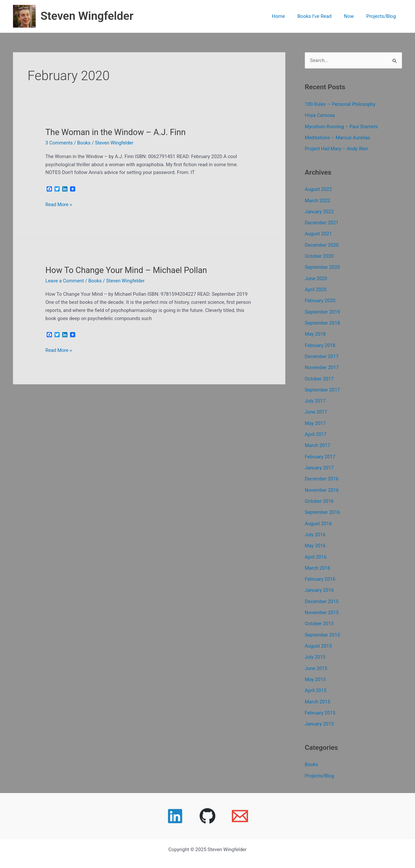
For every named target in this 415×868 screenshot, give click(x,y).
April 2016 (316, 550)
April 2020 (316, 287)
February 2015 (320, 703)
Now (353, 16)
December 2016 (322, 473)
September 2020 (323, 265)
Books (84, 143)
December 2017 (322, 353)
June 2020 (316, 276)
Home (288, 16)
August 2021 (319, 232)
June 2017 (316, 408)
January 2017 (320, 463)
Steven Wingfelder (87, 16)
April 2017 (316, 429)
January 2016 (320, 583)
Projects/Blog (382, 16)
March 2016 (318, 561)
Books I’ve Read (321, 16)
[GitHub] (207, 806)
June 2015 (316, 660)
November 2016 (322, 484)
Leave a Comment (65, 281)
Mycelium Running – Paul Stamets (342, 126)
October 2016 (319, 495)
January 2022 (320, 210)
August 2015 (319, 638)
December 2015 (322, 594)
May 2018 (315, 331)
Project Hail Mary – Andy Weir (337, 148)
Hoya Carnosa (320, 115)
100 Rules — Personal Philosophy (341, 104)
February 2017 (320, 452)
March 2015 (318, 692)
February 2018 (320, 342)
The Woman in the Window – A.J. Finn (117, 132)
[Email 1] (240, 806)
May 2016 (315, 539)
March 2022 (318, 200)
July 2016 (315, 528)
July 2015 (315, 649)
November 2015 (322, 605)
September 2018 (323, 320)
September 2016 (323, 506)
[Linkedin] (175, 806)
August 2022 (319, 189)
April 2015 (316, 682)
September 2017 (323, 386)
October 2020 (319, 254)
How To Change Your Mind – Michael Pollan (127, 270)
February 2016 (320, 572)
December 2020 (322, 243)
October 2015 (319, 616)
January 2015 (320, 714)
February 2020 (320, 298)
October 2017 (319, 375)
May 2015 (315, 671)
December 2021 (322, 221)
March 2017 (318, 440)
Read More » (59, 205)
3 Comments (59, 143)
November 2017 (322, 364)
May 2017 (315, 419)
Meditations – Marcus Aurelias (338, 137)
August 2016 (319, 517)
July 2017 (315, 397)
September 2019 (323, 309)
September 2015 (323, 627)
